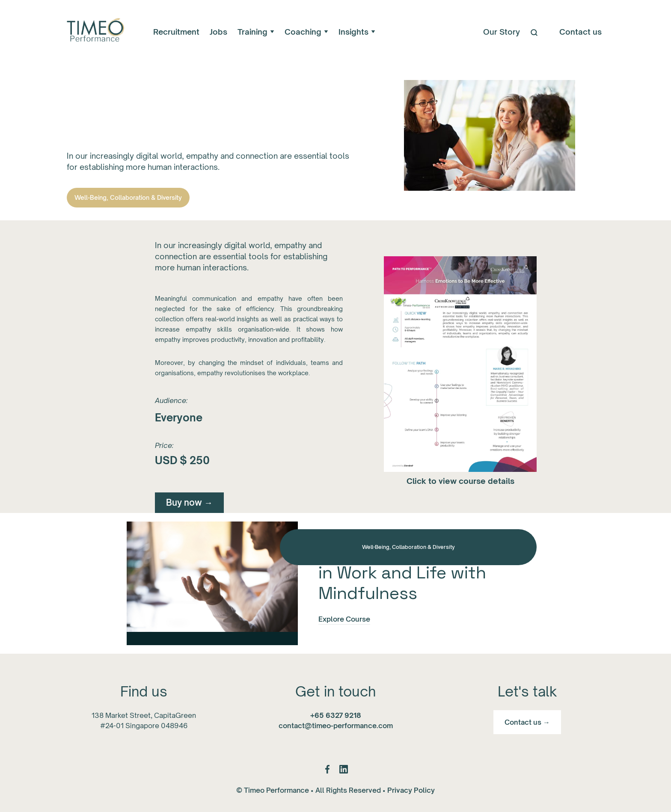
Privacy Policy (411, 790)
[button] (256, 32)
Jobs (218, 32)
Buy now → (189, 502)
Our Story (502, 32)
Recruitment (176, 32)
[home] (95, 32)
